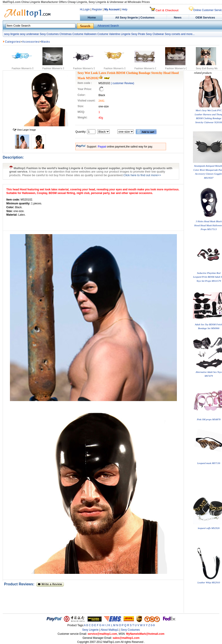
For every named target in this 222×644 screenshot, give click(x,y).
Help (125, 9)
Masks (46, 42)
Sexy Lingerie (90, 630)
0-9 (153, 625)
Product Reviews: (20, 584)
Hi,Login (85, 9)
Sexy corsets (172, 34)
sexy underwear (29, 34)
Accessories (31, 42)
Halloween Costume (96, 34)
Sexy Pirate (138, 34)
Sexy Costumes (49, 34)
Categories (13, 42)
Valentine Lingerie (120, 34)
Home (91, 17)
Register (97, 9)
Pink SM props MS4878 (209, 419)
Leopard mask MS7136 (209, 463)
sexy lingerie (12, 34)
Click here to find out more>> (142, 175)
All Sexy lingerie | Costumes (135, 17)
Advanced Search (108, 26)
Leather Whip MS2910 (209, 582)
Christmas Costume (71, 34)
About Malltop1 (110, 630)
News (178, 17)
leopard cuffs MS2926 (209, 528)
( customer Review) (122, 83)
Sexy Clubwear (155, 34)
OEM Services (205, 17)
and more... (188, 34)
